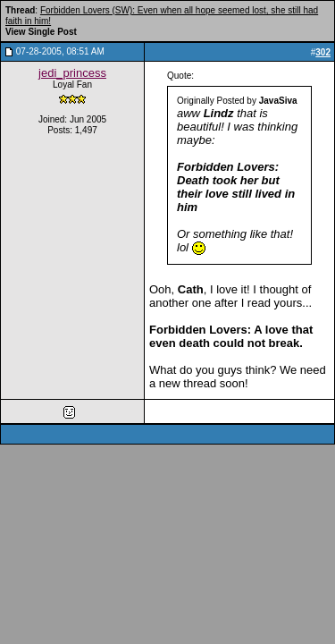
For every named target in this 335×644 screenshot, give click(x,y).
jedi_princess (72, 73)
